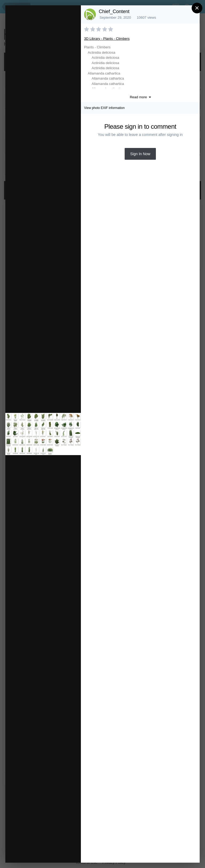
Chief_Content (114, 11)
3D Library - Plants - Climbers (107, 39)
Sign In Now (140, 154)
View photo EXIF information (104, 108)
